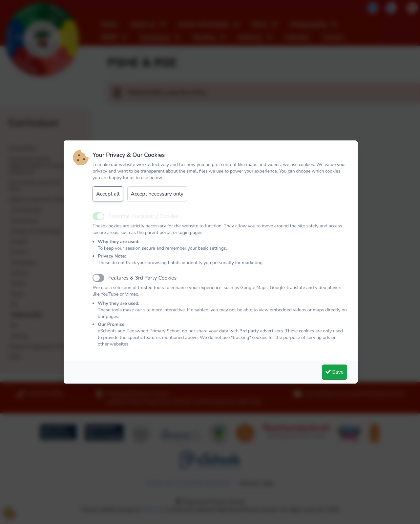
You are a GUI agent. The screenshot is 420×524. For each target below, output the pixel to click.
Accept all (108, 194)
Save (335, 372)
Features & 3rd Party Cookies (142, 278)
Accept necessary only (157, 194)
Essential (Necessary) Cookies (143, 216)
